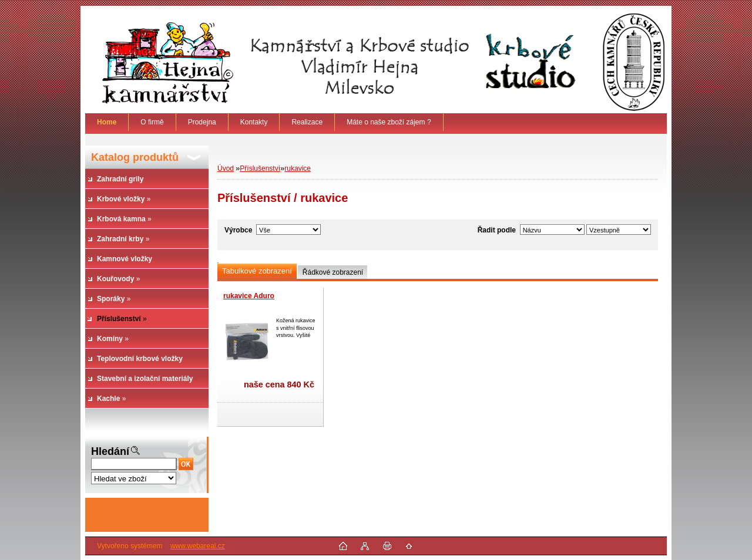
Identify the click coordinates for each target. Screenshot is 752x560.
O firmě (152, 122)
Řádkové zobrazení (333, 272)
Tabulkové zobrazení (257, 271)
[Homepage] (107, 122)
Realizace (307, 122)
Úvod (226, 168)
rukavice (298, 168)
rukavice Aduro (249, 296)
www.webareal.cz (198, 546)
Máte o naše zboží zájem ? (389, 122)
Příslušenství (260, 168)
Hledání (110, 451)
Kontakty (254, 122)
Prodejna (202, 122)
